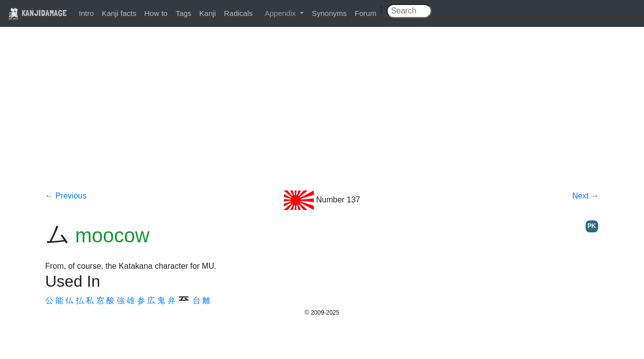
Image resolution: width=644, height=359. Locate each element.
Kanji (208, 13)
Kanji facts (119, 13)
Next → (585, 196)
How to (156, 13)
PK (592, 226)
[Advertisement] (322, 116)
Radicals (238, 13)
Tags (184, 13)
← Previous (66, 196)
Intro (86, 13)
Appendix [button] (281, 13)
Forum (365, 13)
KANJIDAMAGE (37, 13)
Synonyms (329, 13)
